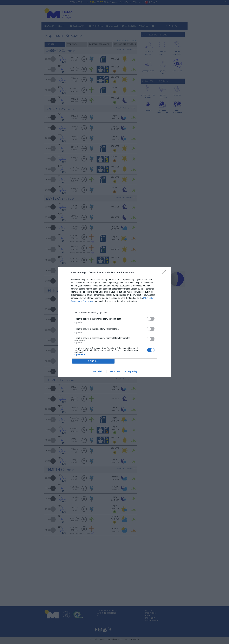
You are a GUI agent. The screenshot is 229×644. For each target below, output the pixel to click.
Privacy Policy (131, 371)
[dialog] (114, 322)
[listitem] (114, 312)
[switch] (151, 319)
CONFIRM (93, 361)
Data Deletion (98, 371)
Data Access (114, 371)
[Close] (165, 273)
